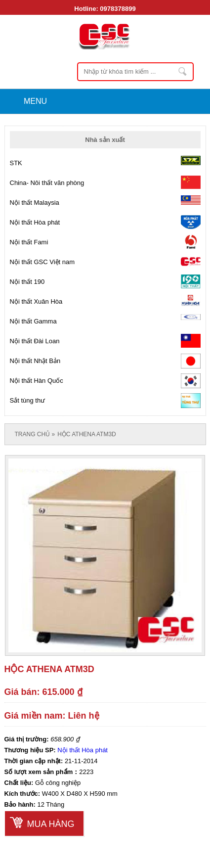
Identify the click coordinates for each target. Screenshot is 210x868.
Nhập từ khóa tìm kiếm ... (183, 72)
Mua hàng (51, 824)
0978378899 (118, 9)
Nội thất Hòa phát (83, 750)
